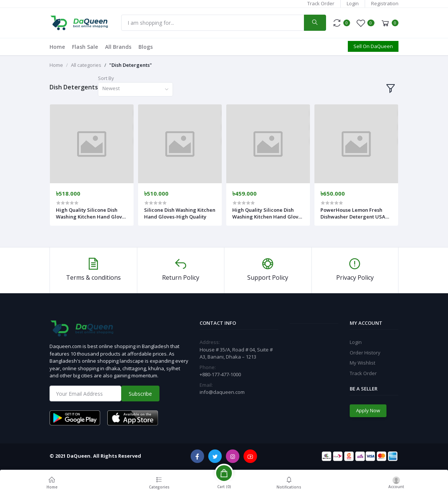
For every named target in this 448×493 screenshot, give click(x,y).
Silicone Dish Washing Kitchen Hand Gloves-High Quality (180, 213)
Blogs (146, 47)
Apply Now (368, 410)
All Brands (118, 47)
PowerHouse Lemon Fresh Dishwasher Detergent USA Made (353, 213)
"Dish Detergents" (131, 65)
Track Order (321, 3)
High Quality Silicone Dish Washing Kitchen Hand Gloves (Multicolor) (268, 213)
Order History (365, 353)
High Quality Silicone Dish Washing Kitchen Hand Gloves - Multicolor (92, 213)
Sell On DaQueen (373, 46)
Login (353, 3)
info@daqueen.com (222, 392)
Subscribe (140, 394)
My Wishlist (362, 363)
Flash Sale (85, 47)
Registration (385, 3)
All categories (86, 65)
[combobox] (135, 90)
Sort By (106, 78)
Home (57, 47)
